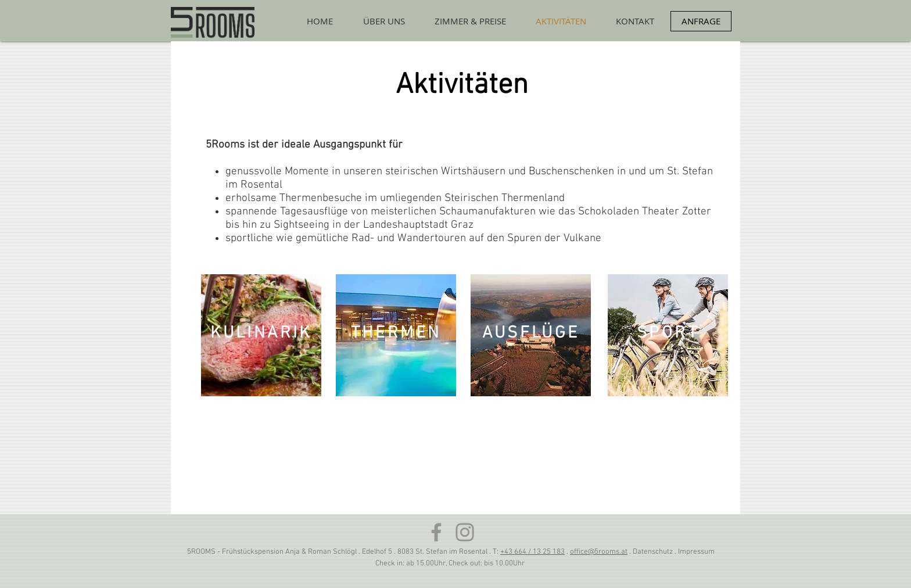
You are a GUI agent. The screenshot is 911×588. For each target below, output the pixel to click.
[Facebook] (436, 532)
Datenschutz (653, 552)
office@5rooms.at (599, 552)
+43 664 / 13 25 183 (532, 552)
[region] (261, 335)
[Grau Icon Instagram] (465, 532)
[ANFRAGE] (701, 21)
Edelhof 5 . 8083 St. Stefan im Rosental (426, 552)
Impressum (696, 552)
